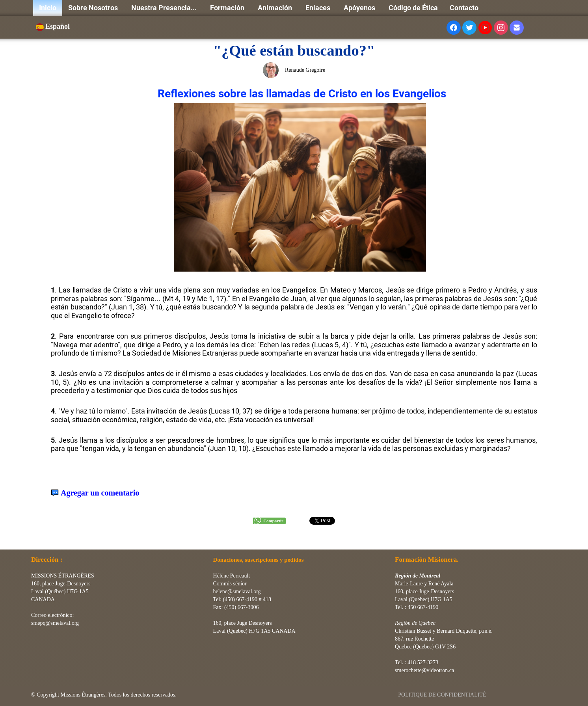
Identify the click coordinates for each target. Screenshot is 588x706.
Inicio (48, 8)
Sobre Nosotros (94, 8)
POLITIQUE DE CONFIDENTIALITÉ (443, 695)
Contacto (464, 8)
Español (54, 26)
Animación (276, 8)
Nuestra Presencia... (165, 8)
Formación (228, 8)
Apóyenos (360, 8)
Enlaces (319, 8)
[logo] (34, 540)
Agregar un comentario (100, 493)
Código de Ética (413, 8)
